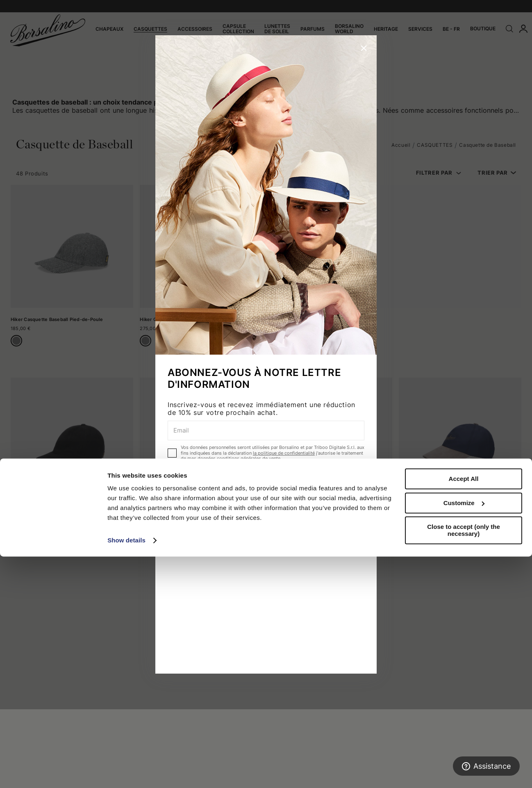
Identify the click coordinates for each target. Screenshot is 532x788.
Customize (464, 734)
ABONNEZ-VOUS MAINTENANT (266, 481)
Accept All (464, 710)
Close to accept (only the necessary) (464, 762)
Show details (126, 772)
